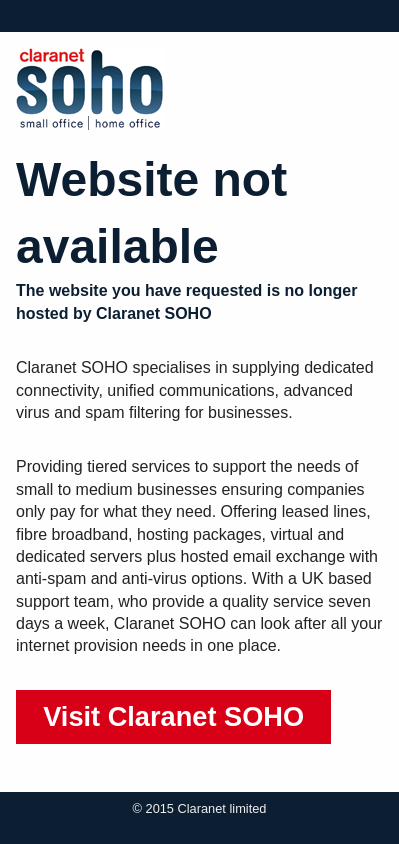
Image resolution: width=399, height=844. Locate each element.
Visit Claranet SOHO (173, 716)
